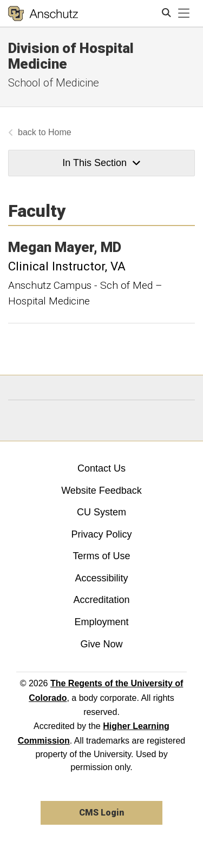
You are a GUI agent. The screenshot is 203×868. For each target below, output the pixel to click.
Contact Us (101, 468)
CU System (101, 512)
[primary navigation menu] (184, 14)
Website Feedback (101, 491)
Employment (101, 622)
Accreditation (101, 600)
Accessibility (101, 578)
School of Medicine (54, 83)
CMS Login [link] (101, 813)
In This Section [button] (101, 163)
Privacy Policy (101, 534)
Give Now (101, 644)
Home (60, 132)
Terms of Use (101, 556)
